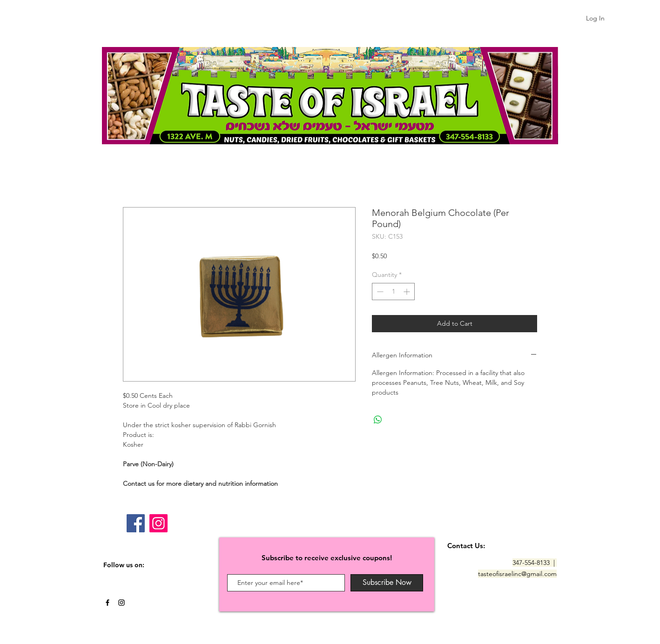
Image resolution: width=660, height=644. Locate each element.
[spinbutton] (393, 292)
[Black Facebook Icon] (108, 603)
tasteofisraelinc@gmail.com (517, 574)
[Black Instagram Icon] (121, 603)
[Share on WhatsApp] (378, 420)
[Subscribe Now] (387, 583)
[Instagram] (158, 523)
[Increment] (407, 292)
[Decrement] (379, 292)
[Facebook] (136, 523)
